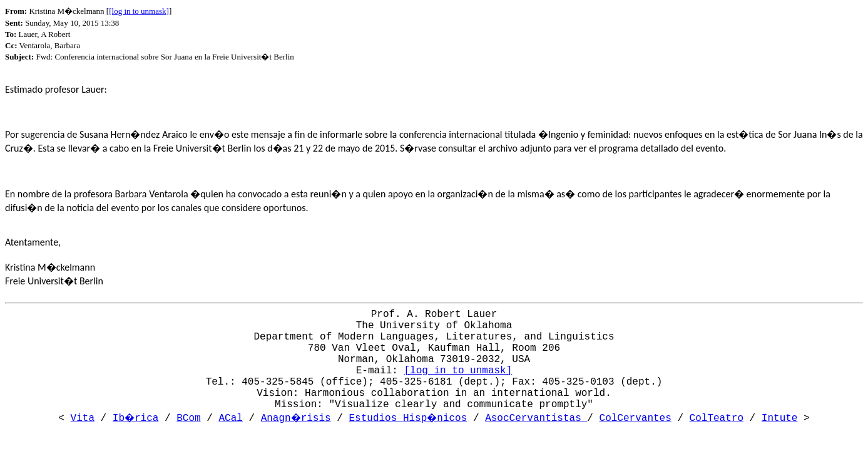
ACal (230, 418)
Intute (780, 418)
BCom (188, 418)
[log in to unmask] (139, 11)
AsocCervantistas (536, 418)
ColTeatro (717, 418)
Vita (83, 418)
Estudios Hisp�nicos (408, 418)
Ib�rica (136, 418)
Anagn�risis (296, 418)
